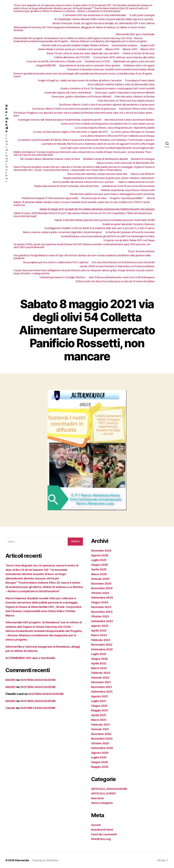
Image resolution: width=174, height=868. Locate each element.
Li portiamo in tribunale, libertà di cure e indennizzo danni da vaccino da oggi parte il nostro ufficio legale (98, 144)
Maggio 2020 (100, 767)
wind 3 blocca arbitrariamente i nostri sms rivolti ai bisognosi (122, 277)
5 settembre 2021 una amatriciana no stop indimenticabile (94, 15)
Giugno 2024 (100, 602)
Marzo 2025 (99, 574)
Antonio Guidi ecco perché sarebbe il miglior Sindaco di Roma (75, 45)
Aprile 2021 (99, 715)
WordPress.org (101, 839)
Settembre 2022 (102, 649)
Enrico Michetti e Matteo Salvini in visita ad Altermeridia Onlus (121, 84)
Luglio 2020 (99, 757)
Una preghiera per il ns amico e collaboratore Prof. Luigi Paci (56, 262)
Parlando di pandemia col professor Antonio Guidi (128, 190)
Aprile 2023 (99, 630)
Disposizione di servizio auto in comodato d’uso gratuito (90, 65)
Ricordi (151, 198)
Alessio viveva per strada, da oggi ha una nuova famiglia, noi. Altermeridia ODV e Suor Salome (103, 23)
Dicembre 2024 (102, 584)
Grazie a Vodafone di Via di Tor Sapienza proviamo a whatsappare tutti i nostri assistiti (107, 88)
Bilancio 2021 (148, 49)
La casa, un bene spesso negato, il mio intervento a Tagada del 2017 (70, 132)
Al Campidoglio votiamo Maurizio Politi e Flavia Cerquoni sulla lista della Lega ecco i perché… (104, 19)
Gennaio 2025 (101, 579)
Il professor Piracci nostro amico (137, 109)
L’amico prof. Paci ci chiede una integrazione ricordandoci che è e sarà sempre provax (108, 124)
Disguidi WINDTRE (46, 65)
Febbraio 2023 (101, 640)
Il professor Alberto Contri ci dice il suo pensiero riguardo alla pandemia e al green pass (107, 105)
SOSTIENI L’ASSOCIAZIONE (39, 680)
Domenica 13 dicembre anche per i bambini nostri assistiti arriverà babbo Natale (111, 69)
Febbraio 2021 (101, 724)
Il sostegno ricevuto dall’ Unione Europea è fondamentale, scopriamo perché (60, 120)
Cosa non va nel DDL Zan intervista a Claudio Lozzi (54, 61)
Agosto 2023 (100, 626)
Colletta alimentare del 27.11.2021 (72, 57)
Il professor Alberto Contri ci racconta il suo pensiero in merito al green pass (74, 109)
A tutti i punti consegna (142, 15)
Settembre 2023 (102, 621)
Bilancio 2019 (112, 49)
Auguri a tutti (148, 45)
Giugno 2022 (100, 659)
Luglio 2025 (99, 560)
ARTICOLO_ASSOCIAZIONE (110, 789)
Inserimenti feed (102, 830)
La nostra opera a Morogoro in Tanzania (133, 132)
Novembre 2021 (102, 687)
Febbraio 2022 (101, 673)
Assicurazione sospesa (124, 45)
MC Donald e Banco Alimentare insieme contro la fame (50, 159)
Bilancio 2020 (130, 49)
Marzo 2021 (99, 720)
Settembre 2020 (102, 748)
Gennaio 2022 (101, 677)
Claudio (11, 708)
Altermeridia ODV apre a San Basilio (135, 34)
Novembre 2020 (102, 739)
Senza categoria (102, 803)
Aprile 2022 (99, 663)
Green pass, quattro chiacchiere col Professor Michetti (81, 97)
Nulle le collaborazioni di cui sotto (136, 182)
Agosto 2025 (100, 555)
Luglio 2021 (99, 701)
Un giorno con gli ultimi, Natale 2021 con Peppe (129, 240)
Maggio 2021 (100, 710)
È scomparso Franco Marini (140, 80)
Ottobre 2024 (100, 593)
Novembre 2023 (102, 612)
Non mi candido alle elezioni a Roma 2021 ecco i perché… (84, 182)
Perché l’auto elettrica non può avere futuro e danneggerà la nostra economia (112, 194)
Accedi (96, 825)
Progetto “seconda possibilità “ (127, 198)
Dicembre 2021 (101, 682)
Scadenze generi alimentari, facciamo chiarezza (129, 224)
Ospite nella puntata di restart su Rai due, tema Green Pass (66, 186)
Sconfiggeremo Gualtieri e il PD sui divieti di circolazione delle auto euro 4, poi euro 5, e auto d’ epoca (100, 228)
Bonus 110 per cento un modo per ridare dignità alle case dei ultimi (83, 53)
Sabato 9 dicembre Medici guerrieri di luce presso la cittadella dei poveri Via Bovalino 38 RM (105, 220)
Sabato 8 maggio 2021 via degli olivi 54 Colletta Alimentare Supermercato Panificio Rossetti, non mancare (97, 209)
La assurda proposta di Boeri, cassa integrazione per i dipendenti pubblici (115, 128)
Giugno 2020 (100, 762)
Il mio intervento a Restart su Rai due (135, 97)
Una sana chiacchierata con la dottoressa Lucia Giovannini (123, 262)
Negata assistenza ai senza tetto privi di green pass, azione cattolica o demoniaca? (109, 178)
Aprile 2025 (99, 569)
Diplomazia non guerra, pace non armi (134, 61)
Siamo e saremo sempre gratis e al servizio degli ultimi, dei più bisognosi (62, 232)
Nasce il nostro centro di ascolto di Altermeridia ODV (126, 163)
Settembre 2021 (102, 692)
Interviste (98, 798)
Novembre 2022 (102, 645)
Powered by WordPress (46, 860)
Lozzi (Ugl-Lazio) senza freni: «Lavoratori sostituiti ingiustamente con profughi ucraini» (107, 148)
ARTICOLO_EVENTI (104, 793)
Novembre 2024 (102, 588)
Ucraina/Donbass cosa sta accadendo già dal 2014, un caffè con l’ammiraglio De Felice (108, 236)
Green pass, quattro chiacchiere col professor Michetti (125, 93)
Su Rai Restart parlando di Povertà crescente (130, 232)
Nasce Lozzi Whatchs (143, 174)
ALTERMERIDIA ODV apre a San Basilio (31, 658)
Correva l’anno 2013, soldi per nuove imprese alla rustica (124, 57)
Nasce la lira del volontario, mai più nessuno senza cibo (97, 174)
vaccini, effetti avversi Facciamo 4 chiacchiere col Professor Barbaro (117, 266)
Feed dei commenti (104, 834)
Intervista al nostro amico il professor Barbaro (130, 120)
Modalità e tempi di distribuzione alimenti (105, 159)
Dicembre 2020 (102, 734)
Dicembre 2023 (102, 607)
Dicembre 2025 (102, 551)
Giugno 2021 (100, 706)
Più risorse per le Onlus (94, 198)
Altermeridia (7, 118)
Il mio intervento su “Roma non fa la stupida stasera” (126, 101)
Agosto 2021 (100, 696)
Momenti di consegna (143, 159)
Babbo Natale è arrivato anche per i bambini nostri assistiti (70, 49)
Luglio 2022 (99, 654)
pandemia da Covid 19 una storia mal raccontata (128, 186)
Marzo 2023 (99, 635)
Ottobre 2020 (100, 743)
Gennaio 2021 (100, 729)
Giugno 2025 (100, 565)
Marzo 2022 (99, 668)
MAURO (11, 680)
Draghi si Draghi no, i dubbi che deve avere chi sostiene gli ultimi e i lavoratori (80, 80)
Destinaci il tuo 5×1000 (97, 61)
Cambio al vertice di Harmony (138, 53)
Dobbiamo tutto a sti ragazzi (139, 65)
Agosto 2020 (100, 753)
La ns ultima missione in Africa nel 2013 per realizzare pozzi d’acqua (118, 136)
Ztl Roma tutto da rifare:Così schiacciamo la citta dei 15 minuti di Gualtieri (115, 281)
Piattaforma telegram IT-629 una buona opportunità (50, 198)
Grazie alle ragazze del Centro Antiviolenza (68, 93)
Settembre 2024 (102, 598)
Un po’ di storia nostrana (141, 251)
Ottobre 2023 (100, 616)
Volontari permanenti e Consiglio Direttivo (62, 277)
